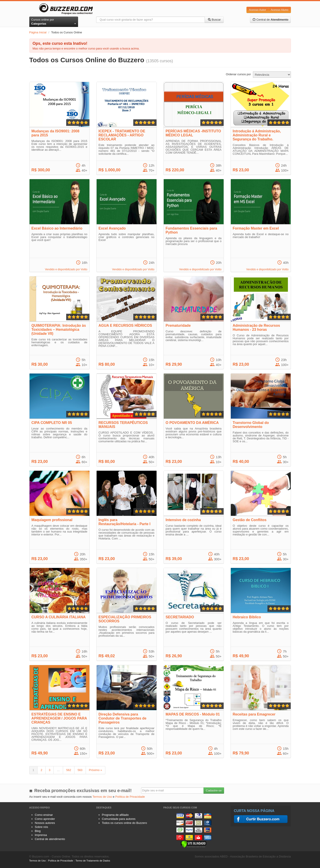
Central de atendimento (50, 839)
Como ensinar (44, 815)
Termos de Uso (102, 797)
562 (69, 770)
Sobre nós (41, 827)
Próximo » (96, 770)
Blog (38, 831)
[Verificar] (194, 844)
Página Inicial (38, 32)
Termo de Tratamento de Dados (93, 861)
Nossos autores (45, 823)
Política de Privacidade (130, 797)
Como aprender (45, 819)
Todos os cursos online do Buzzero (125, 823)
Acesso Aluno (280, 10)
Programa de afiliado (115, 815)
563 (80, 770)
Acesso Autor (257, 10)
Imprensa (41, 835)
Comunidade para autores (119, 819)
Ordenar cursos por (238, 74)
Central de (270, 20)
